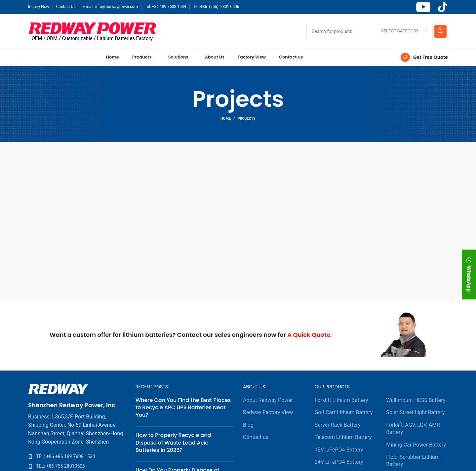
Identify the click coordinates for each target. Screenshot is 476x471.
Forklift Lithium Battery (341, 400)
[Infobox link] (424, 57)
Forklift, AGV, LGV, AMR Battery (413, 429)
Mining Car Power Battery (416, 445)
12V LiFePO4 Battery (339, 450)
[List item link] (77, 456)
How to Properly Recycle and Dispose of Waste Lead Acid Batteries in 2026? (173, 443)
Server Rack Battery (338, 425)
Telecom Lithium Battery (343, 437)
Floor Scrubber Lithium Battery (413, 461)
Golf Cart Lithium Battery (344, 412)
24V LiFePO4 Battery (339, 462)
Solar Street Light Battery (415, 412)
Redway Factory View (268, 412)
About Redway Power (268, 400)
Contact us (256, 437)
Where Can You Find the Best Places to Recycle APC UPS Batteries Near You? (183, 408)
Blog (248, 425)
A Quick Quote (309, 335)
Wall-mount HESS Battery (416, 400)
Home (226, 118)
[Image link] (58, 389)
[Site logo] (92, 31)
